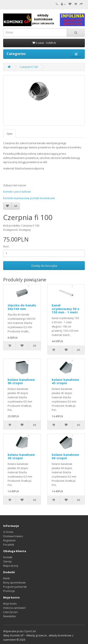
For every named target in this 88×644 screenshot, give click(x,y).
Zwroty (7, 561)
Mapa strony (11, 566)
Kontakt (8, 557)
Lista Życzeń (10, 612)
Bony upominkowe (14, 583)
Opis (9, 134)
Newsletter (10, 616)
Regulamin (9, 540)
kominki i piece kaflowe (17, 192)
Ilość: (6, 246)
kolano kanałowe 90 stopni (21, 381)
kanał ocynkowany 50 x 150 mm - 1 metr (66, 309)
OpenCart (30, 631)
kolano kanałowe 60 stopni (65, 456)
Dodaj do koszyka (44, 266)
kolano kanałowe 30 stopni (21, 456)
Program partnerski (15, 587)
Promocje (9, 591)
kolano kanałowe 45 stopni (65, 381)
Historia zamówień (14, 608)
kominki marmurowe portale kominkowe (29, 198)
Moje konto (10, 604)
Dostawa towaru (13, 536)
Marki (6, 578)
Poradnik (9, 545)
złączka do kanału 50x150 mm (22, 307)
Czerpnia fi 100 (29, 67)
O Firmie (8, 532)
